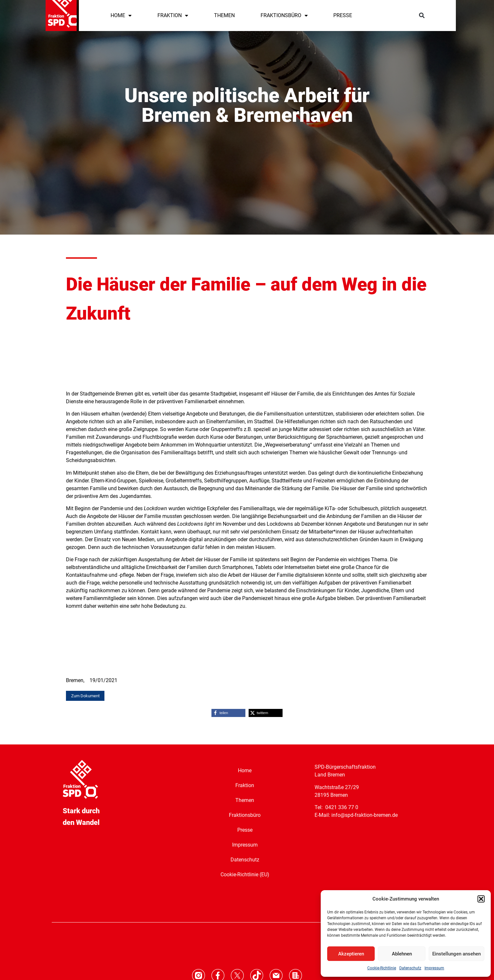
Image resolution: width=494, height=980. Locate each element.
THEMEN (224, 15)
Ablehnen (402, 954)
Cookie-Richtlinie (382, 968)
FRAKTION (173, 16)
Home (245, 770)
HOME (121, 16)
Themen (245, 800)
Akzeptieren (351, 954)
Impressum (434, 968)
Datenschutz (410, 968)
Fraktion (245, 785)
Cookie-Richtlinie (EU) (245, 874)
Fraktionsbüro (245, 815)
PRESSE (343, 15)
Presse (245, 830)
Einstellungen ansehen (456, 954)
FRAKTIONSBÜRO (284, 16)
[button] (481, 899)
